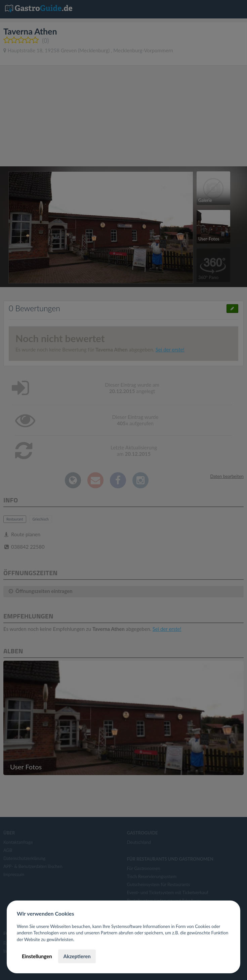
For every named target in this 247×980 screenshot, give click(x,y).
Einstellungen (37, 956)
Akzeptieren (77, 956)
